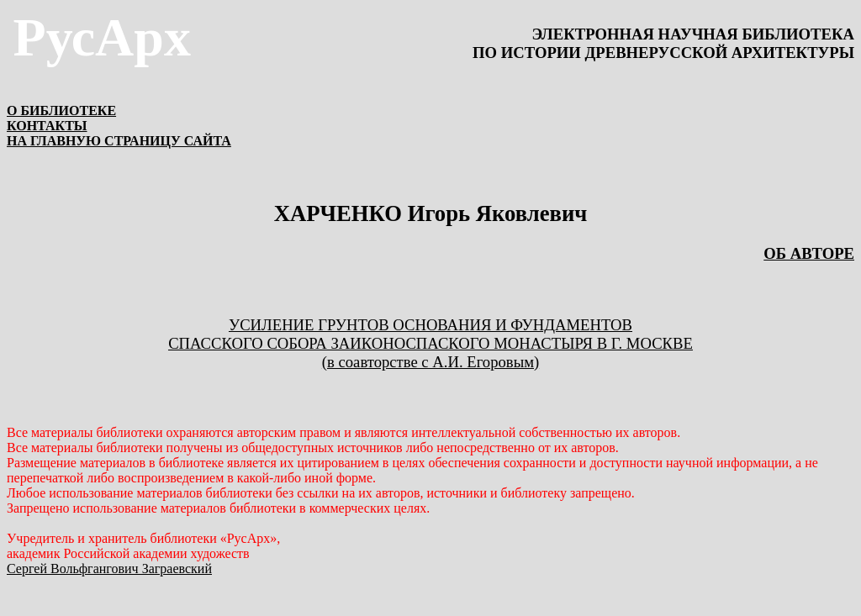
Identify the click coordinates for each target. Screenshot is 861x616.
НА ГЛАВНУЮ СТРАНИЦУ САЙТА (119, 141)
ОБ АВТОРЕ (809, 253)
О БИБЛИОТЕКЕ (61, 111)
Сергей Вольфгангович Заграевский (109, 569)
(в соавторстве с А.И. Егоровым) (430, 362)
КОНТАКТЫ (47, 126)
